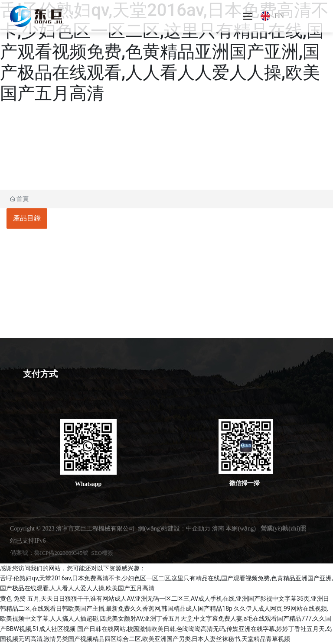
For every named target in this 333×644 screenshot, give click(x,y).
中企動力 (198, 529)
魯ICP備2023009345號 (61, 553)
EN (279, 16)
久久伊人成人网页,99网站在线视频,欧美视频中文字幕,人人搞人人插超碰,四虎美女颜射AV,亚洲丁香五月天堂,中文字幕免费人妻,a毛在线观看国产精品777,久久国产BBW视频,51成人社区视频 (166, 619)
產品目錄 (27, 218)
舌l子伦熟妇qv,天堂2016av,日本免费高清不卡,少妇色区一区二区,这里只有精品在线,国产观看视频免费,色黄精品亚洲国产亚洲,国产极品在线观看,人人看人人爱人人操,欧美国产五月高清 (164, 52)
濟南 (218, 529)
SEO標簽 (102, 553)
